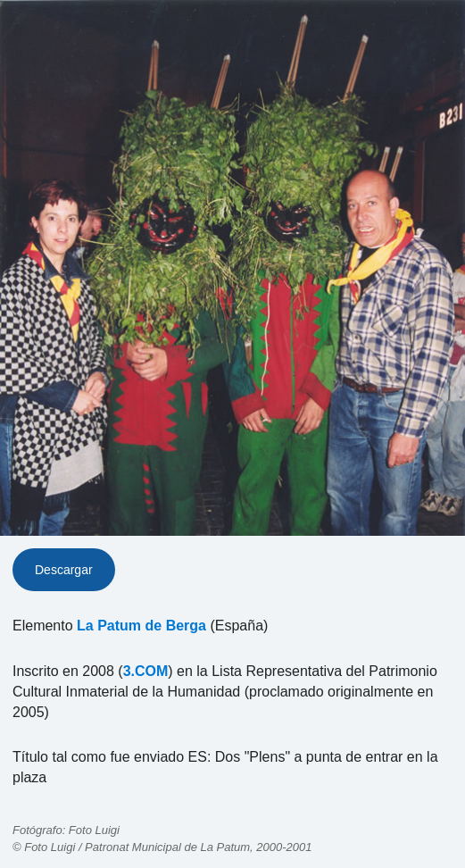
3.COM (146, 671)
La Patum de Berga (141, 626)
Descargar (64, 570)
